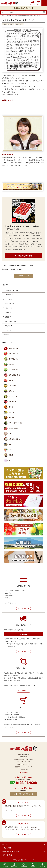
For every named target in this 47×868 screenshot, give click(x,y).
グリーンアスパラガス (16, 423)
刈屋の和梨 (12, 386)
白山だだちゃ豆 (14, 370)
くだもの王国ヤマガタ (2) (11, 290)
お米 (10, 434)
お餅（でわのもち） (15, 439)
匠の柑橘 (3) (7, 312)
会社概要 (5, 844)
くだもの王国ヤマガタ (8, 24)
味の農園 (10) (7, 317)
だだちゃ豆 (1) (8, 299)
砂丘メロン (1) (8, 335)
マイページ (33, 5)
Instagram (25, 773)
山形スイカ (12, 364)
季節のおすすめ (14, 348)
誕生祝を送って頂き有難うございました (13, 269)
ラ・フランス (13, 396)
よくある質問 (7, 848)
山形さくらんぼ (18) (9, 321)
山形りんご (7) (8, 330)
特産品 (11, 455)
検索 (44, 12)
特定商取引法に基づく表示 (11, 851)
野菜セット (12, 418)
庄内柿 (11, 407)
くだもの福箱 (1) (8, 295)
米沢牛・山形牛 (14, 428)
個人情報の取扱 (7, 855)
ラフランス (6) (8, 308)
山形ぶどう (12, 391)
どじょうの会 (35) (9, 304)
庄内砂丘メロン (14, 359)
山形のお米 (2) (8, 326)
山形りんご (12, 402)
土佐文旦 (11, 412)
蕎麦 (10, 444)
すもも (11, 380)
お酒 (10, 450)
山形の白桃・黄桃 (14, 375)
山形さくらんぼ (19, 24)
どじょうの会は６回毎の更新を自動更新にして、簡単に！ (19, 266)
